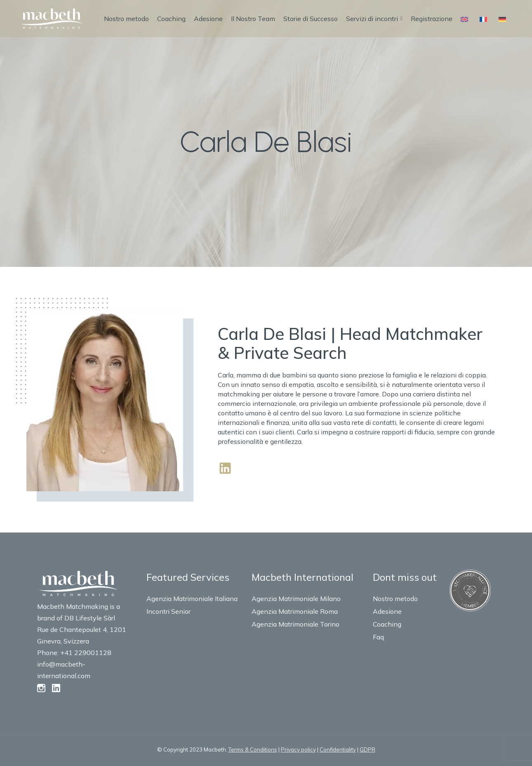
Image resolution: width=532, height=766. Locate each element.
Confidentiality (338, 750)
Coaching (171, 19)
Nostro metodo (126, 19)
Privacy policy (298, 750)
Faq (378, 637)
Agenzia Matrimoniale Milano (296, 599)
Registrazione (432, 19)
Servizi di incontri (374, 19)
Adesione (208, 19)
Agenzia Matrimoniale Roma (295, 611)
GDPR (367, 750)
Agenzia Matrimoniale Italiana (192, 599)
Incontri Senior (168, 611)
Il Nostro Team (253, 19)
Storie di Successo (311, 19)
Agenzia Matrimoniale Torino (295, 624)
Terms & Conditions (253, 750)
